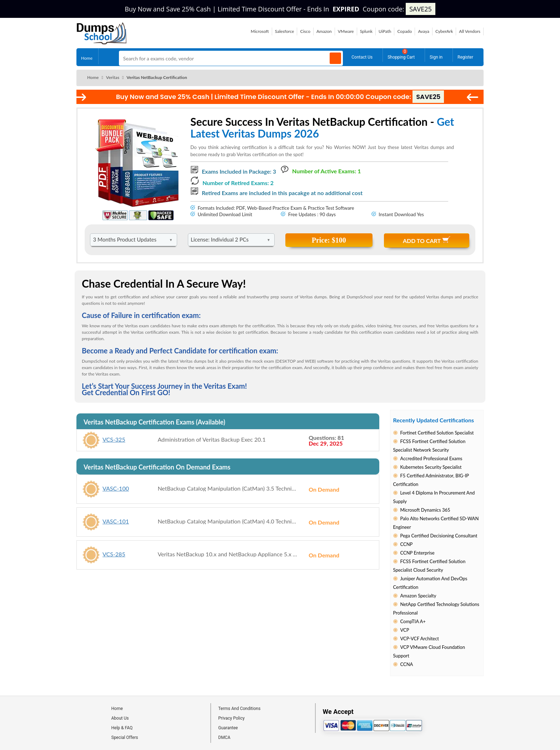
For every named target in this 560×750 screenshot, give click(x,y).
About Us (120, 718)
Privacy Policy (231, 718)
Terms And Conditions (239, 709)
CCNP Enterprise (417, 553)
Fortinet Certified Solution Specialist (437, 433)
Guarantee (228, 728)
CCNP (407, 544)
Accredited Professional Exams (431, 458)
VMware (346, 31)
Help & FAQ (122, 728)
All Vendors (470, 31)
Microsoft (260, 31)
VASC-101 (117, 521)
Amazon (324, 31)
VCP (405, 630)
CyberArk (444, 31)
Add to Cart (427, 240)
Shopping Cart (401, 54)
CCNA (407, 664)
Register (465, 56)
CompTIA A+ (413, 621)
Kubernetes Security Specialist (431, 467)
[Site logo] (102, 42)
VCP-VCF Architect (420, 639)
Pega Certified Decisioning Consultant (439, 536)
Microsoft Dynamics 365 (425, 510)
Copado (404, 31)
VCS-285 (115, 554)
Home (87, 57)
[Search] (335, 58)
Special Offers (125, 737)
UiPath (385, 31)
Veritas (113, 77)
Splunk (366, 31)
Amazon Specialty (418, 596)
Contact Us (362, 56)
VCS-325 (115, 439)
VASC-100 (117, 488)
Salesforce (285, 31)
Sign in (436, 56)
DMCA (224, 737)
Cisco (305, 31)
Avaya (424, 31)
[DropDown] (134, 240)
